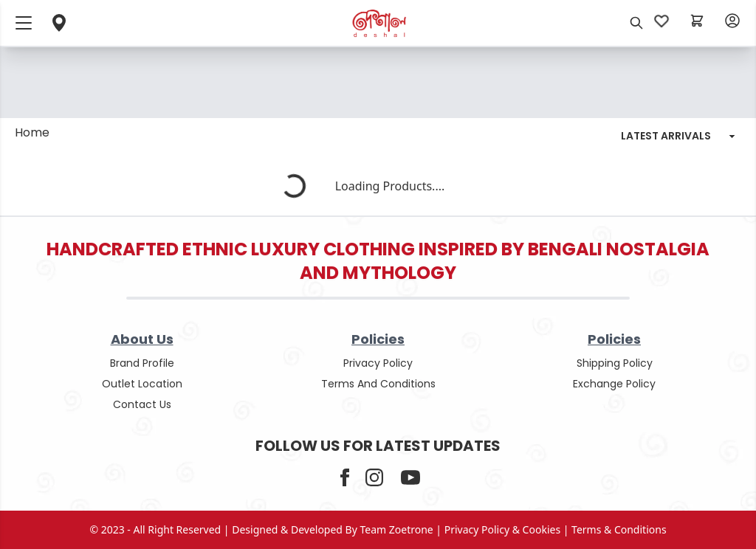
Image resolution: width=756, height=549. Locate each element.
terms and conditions (378, 384)
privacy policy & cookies (502, 529)
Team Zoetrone (397, 529)
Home (32, 132)
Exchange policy (614, 384)
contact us (142, 404)
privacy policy (378, 363)
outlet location (142, 384)
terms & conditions (619, 529)
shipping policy (615, 363)
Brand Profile (142, 363)
